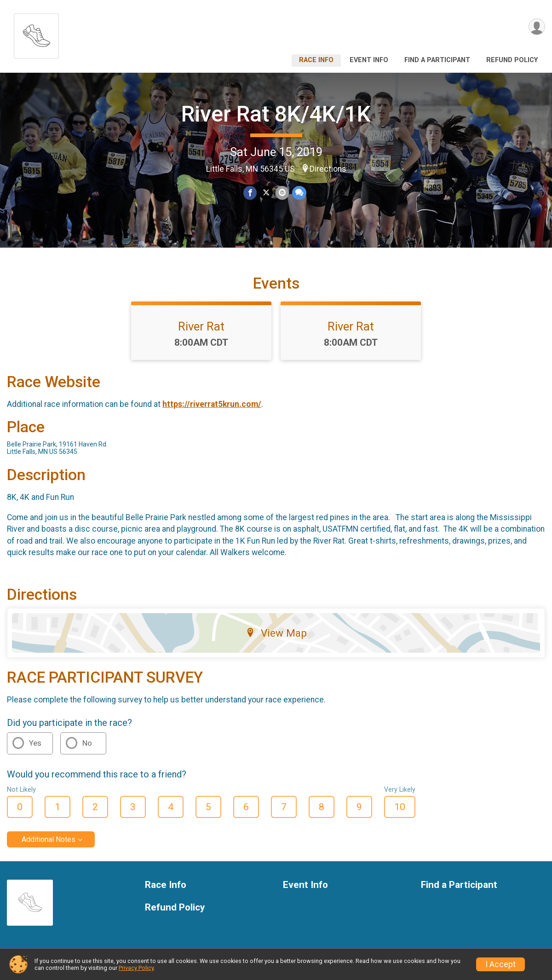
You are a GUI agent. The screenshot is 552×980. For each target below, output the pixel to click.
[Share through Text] (299, 193)
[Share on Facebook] (250, 193)
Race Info (316, 60)
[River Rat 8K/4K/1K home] (36, 33)
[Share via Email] (282, 193)
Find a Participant (437, 60)
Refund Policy (512, 60)
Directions (328, 169)
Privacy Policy (136, 968)
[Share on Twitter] (266, 193)
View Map (276, 633)
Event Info (369, 60)
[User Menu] (537, 27)
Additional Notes (49, 840)
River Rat (201, 326)
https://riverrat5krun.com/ (212, 405)
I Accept (500, 964)
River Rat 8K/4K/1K (276, 114)
